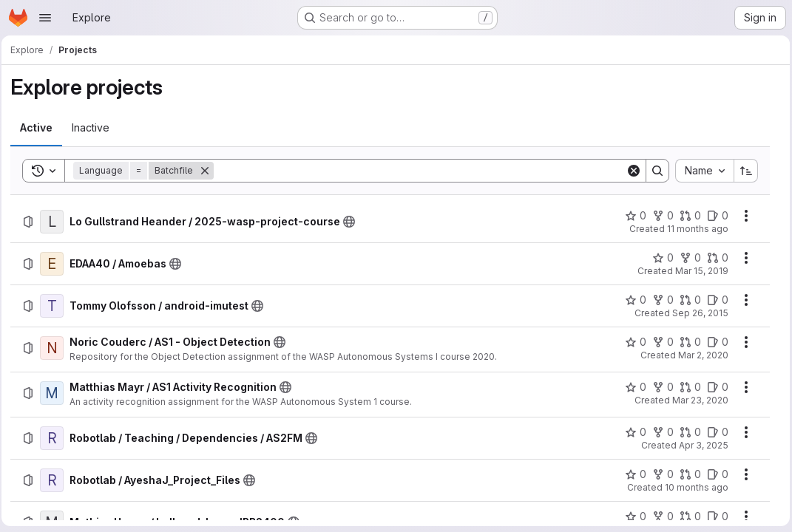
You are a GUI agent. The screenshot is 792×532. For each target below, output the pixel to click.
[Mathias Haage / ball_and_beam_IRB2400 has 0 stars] (632, 516)
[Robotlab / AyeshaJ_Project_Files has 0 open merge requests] (687, 474)
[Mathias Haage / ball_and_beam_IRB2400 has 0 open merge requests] (687, 516)
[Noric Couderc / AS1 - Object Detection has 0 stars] (632, 342)
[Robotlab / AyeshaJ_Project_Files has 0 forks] (659, 474)
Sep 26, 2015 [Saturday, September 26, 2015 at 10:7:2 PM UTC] (697, 313)
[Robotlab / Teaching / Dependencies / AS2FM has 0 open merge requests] (687, 432)
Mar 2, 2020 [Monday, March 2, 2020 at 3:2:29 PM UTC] (700, 355)
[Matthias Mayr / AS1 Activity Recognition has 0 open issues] (714, 387)
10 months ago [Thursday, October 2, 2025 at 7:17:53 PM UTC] (693, 487)
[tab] (41, 128)
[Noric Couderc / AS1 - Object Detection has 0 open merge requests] (687, 342)
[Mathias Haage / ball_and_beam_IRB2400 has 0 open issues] (714, 516)
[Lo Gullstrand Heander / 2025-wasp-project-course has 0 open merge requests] (687, 216)
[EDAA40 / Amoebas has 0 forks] (687, 258)
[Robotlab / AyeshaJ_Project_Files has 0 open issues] (714, 474)
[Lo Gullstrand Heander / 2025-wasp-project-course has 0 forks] (659, 216)
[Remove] (209, 171)
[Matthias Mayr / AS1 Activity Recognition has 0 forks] (659, 387)
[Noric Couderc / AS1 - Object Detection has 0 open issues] (714, 342)
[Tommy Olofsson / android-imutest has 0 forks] (659, 300)
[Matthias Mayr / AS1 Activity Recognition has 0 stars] (632, 387)
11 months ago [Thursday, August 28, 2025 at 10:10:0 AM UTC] (694, 229)
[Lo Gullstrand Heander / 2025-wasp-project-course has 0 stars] (632, 216)
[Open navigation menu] (45, 18)
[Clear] (630, 171)
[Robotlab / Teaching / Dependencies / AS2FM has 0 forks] (659, 432)
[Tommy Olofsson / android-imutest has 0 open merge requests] (687, 300)
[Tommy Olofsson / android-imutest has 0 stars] (632, 300)
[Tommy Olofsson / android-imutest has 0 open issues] (714, 300)
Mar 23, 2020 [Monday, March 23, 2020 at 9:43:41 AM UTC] (697, 400)
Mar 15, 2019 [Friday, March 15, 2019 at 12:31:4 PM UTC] (698, 271)
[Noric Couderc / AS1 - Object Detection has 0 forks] (659, 342)
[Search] (420, 171)
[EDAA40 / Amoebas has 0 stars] (659, 258)
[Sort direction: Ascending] (742, 171)
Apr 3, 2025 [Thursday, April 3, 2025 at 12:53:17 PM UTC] (700, 445)
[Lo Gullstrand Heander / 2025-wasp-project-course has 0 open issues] (714, 216)
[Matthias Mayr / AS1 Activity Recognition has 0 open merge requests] (687, 387)
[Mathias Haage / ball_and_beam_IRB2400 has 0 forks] (659, 516)
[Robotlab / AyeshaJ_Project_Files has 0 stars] (632, 474)
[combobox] (701, 171)
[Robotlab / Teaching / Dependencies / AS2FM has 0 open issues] (714, 432)
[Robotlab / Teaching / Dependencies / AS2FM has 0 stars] (632, 432)
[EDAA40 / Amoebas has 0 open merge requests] (714, 258)
